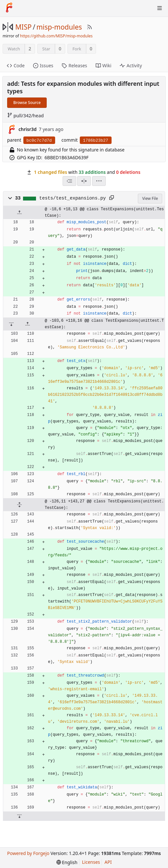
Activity (131, 65)
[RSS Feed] (90, 27)
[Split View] (84, 181)
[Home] (9, 8)
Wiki (104, 65)
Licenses (91, 862)
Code (16, 65)
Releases (74, 65)
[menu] (99, 181)
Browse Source (27, 103)
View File (150, 198)
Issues (43, 65)
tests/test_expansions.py (72, 198)
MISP (23, 27)
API (108, 862)
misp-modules (59, 27)
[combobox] (69, 181)
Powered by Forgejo (28, 853)
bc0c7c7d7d (39, 141)
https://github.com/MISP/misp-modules (56, 36)
